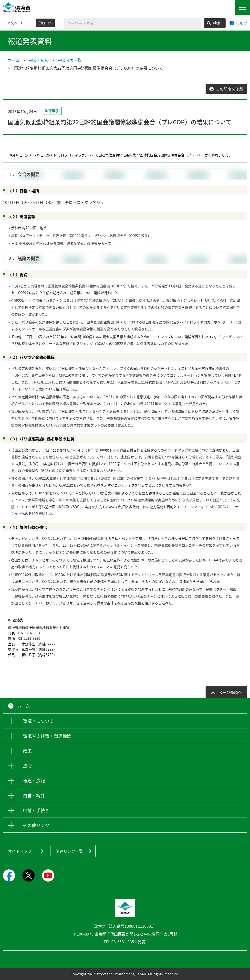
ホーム (14, 60)
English (45, 23)
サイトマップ (20, 851)
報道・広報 (39, 60)
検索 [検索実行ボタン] (217, 23)
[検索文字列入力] (133, 23)
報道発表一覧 (70, 60)
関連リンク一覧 (69, 851)
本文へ (12, 23)
